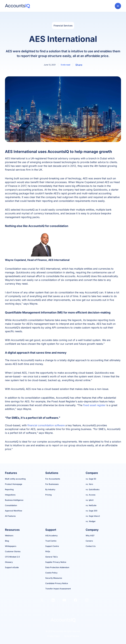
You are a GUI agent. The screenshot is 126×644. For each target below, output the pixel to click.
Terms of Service (71, 636)
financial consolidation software (46, 425)
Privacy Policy (53, 636)
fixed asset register (94, 405)
